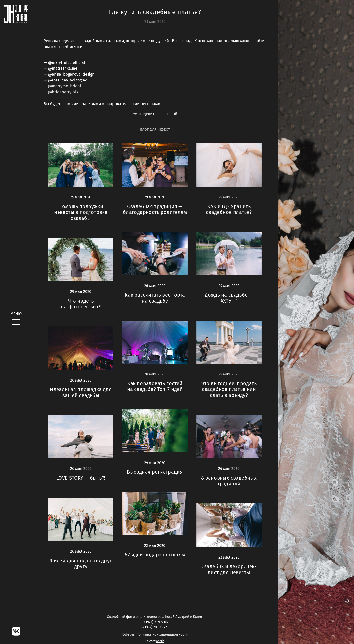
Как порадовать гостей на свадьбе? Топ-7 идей (155, 386)
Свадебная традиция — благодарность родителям (155, 209)
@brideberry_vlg (63, 92)
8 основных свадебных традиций (229, 481)
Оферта (129, 635)
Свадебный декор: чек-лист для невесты (229, 569)
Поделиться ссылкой (158, 114)
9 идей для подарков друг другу (81, 563)
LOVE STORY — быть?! (81, 478)
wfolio (160, 641)
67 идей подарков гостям (155, 555)
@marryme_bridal (65, 86)
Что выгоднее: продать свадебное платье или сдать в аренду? (229, 389)
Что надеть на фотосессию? (81, 304)
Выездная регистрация (155, 472)
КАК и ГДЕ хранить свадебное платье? (229, 209)
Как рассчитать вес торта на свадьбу (155, 298)
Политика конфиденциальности (162, 635)
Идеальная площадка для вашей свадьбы (81, 392)
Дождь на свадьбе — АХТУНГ (229, 298)
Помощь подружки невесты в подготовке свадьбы (81, 212)
